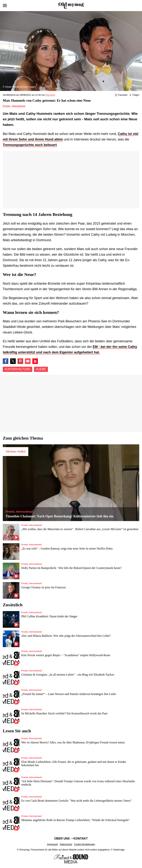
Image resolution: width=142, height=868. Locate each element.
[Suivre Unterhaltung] (134, 95)
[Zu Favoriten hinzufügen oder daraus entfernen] (121, 95)
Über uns (62, 839)
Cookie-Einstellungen (84, 844)
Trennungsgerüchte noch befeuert (30, 145)
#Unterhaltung (17, 369)
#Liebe (41, 369)
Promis (7, 106)
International (18, 106)
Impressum (52, 844)
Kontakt (81, 839)
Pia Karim (50, 95)
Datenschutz (66, 844)
